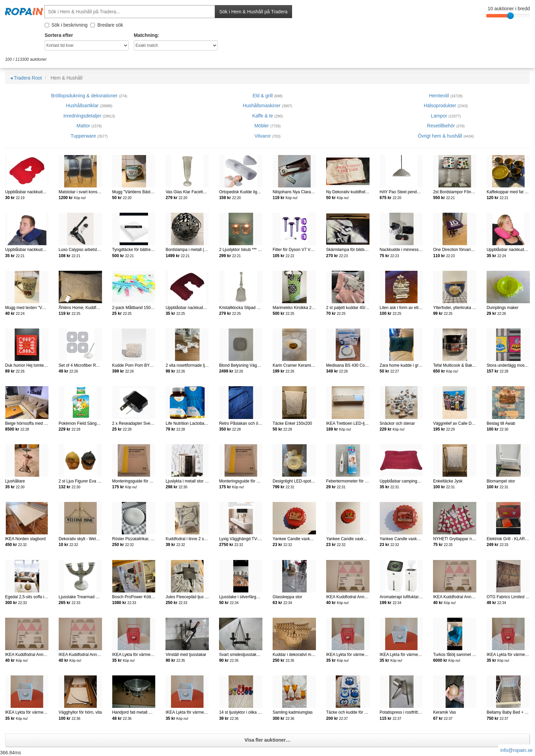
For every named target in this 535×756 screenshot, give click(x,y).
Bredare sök (107, 25)
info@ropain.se (517, 750)
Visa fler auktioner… (267, 740)
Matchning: (147, 35)
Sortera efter (59, 35)
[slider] (510, 16)
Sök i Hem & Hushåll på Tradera (254, 12)
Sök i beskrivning (66, 25)
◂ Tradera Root (26, 78)
